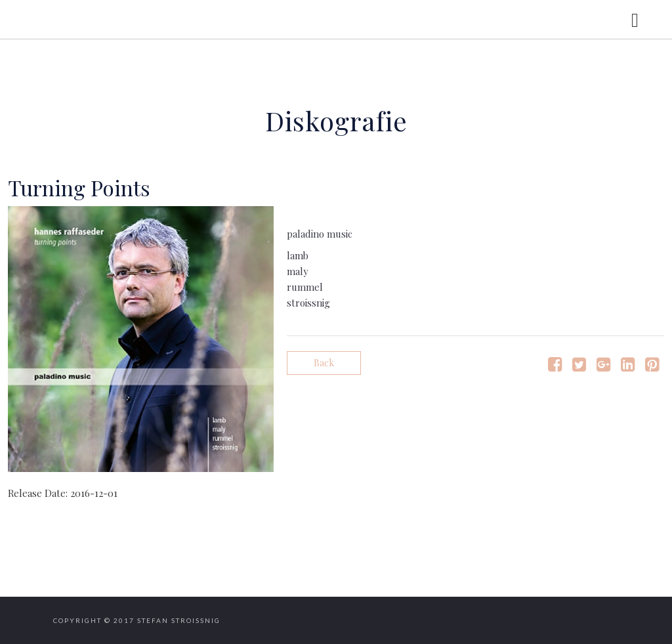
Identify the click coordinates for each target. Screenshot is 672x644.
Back (324, 363)
